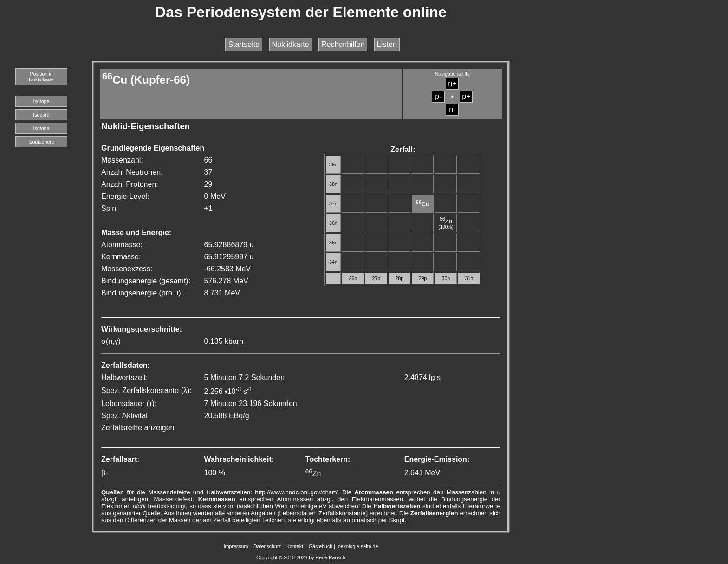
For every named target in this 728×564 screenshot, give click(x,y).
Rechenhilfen (343, 44)
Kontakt (295, 546)
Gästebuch (321, 546)
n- (452, 109)
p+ (466, 96)
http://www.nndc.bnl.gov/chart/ (296, 492)
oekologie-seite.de (358, 546)
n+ (452, 83)
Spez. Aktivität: (126, 416)
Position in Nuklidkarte (41, 77)
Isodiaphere (41, 142)
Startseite (244, 44)
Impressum (236, 546)
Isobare (41, 115)
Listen (387, 44)
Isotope (42, 101)
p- (438, 96)
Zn (446, 221)
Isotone (42, 128)
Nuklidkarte (291, 44)
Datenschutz (267, 546)
